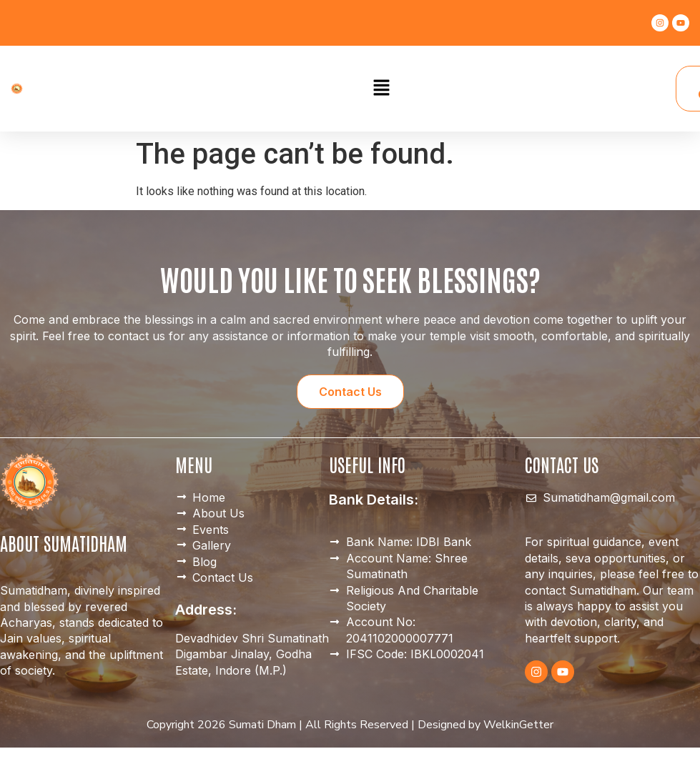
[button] (381, 89)
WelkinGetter (518, 725)
